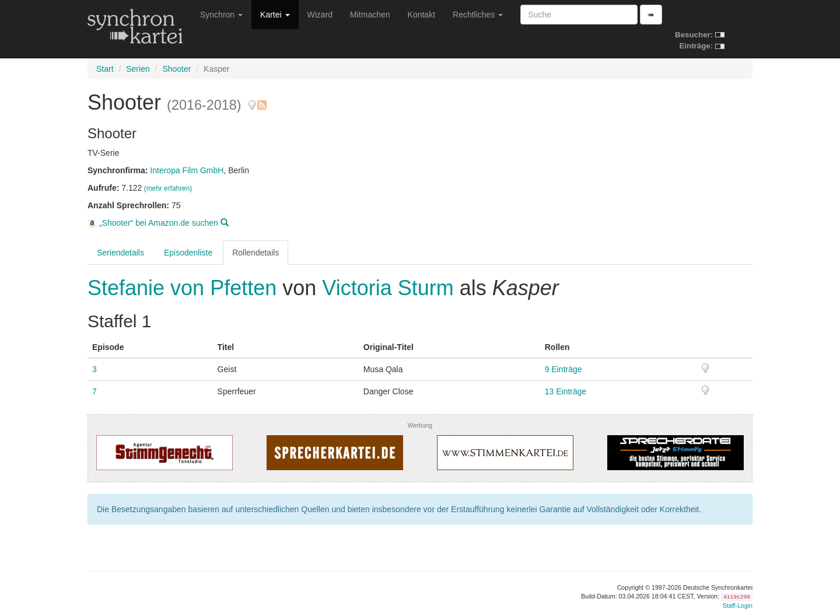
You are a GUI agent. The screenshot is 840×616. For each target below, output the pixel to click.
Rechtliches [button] (478, 15)
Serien (138, 69)
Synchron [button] (221, 15)
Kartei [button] (275, 15)
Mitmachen (370, 15)
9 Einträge (563, 369)
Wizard (320, 15)
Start (105, 69)
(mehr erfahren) (168, 188)
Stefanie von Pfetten (185, 288)
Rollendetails (256, 253)
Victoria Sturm (388, 288)
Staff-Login (738, 605)
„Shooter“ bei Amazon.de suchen (158, 223)
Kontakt (421, 15)
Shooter (176, 69)
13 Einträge (566, 391)
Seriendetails (120, 253)
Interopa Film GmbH (187, 170)
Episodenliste (188, 253)
